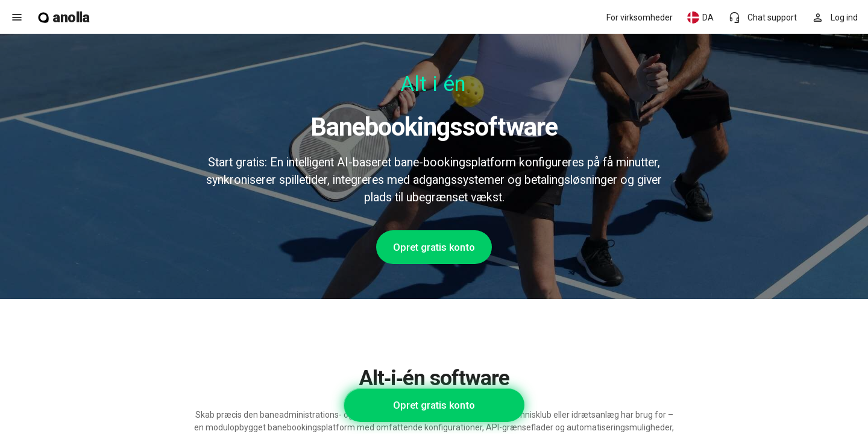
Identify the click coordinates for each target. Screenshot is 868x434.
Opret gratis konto (434, 247)
